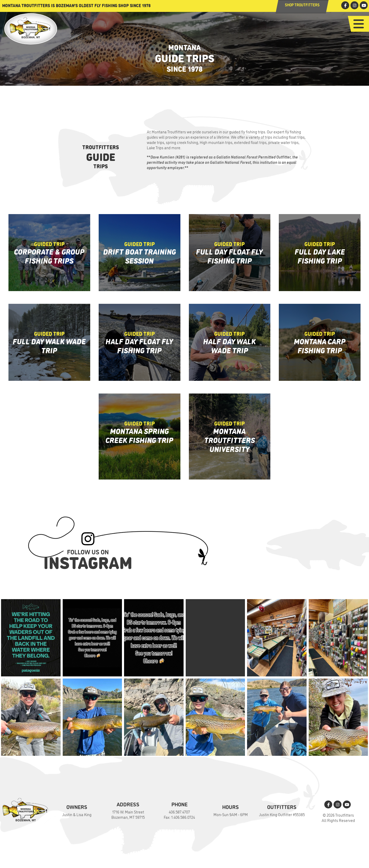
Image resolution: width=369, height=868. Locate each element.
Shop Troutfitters (302, 5)
